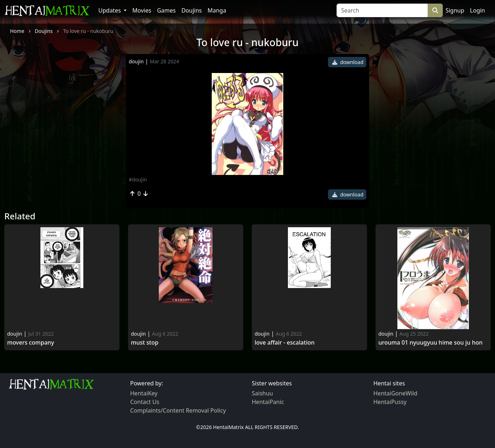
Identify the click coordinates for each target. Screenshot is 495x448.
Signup (455, 10)
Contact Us (145, 402)
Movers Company (31, 343)
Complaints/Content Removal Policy (178, 410)
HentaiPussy (390, 402)
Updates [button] (110, 10)
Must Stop (145, 343)
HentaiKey (144, 393)
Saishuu (262, 393)
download (348, 62)
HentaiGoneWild (395, 393)
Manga (217, 10)
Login (477, 10)
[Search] (382, 10)
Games (166, 10)
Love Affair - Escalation (285, 343)
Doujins (192, 10)
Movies (142, 10)
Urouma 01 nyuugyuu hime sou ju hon (430, 343)
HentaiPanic (268, 402)
